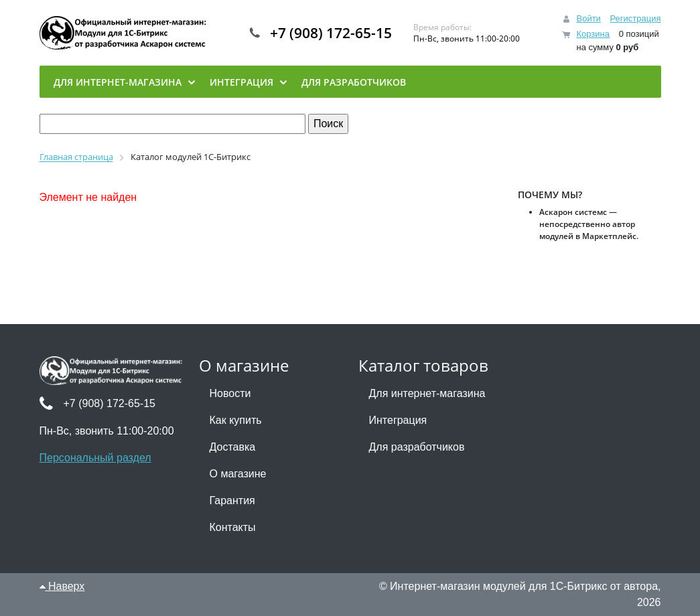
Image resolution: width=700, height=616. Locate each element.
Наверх (62, 586)
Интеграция (398, 420)
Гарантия (232, 500)
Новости (230, 393)
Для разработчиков (417, 447)
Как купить (236, 420)
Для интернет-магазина (427, 393)
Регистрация (636, 18)
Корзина (593, 34)
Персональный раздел (95, 458)
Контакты (233, 527)
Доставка (233, 447)
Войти (588, 18)
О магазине (238, 474)
